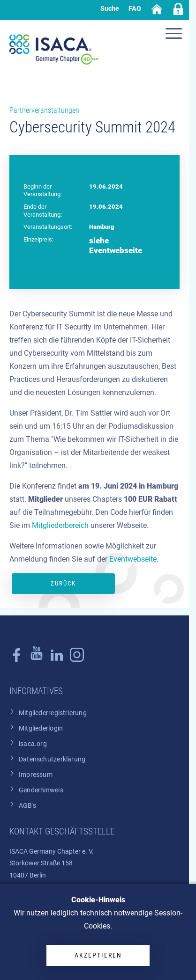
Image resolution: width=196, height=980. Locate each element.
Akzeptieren (98, 955)
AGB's (27, 806)
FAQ (135, 8)
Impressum (36, 775)
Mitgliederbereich (60, 525)
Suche (110, 8)
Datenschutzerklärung (52, 759)
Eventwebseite (133, 559)
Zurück (63, 583)
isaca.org (33, 744)
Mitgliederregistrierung (53, 713)
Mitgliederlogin (41, 728)
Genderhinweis (41, 790)
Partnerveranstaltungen (44, 110)
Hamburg (102, 227)
